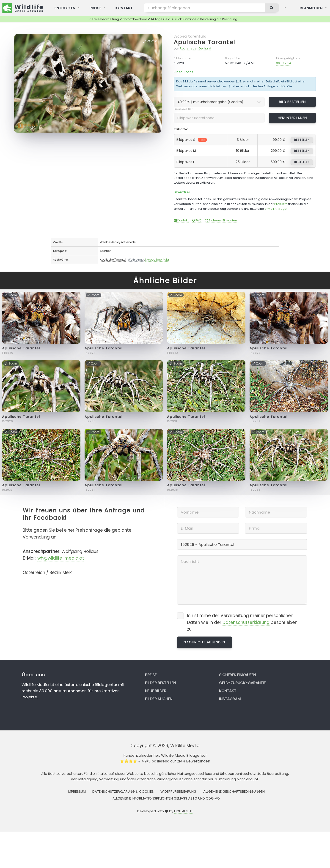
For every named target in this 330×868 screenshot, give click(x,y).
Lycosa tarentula (190, 36)
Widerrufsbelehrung (178, 791)
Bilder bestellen (160, 683)
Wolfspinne (136, 260)
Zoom (150, 41)
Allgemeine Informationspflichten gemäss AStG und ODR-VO (166, 798)
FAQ (197, 220)
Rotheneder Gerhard (195, 48)
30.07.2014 (284, 63)
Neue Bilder (156, 691)
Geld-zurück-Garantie (242, 683)
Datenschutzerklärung (246, 622)
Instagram (230, 699)
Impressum (77, 791)
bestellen (302, 140)
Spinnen (106, 251)
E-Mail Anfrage (276, 209)
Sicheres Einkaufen (221, 220)
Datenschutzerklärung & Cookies (123, 791)
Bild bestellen (292, 102)
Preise (151, 675)
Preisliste (281, 204)
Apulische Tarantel (204, 42)
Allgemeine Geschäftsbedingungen (234, 791)
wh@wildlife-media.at (61, 558)
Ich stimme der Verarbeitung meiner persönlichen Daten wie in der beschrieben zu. (242, 622)
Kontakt (181, 220)
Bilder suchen (159, 699)
